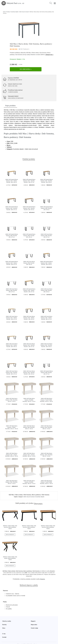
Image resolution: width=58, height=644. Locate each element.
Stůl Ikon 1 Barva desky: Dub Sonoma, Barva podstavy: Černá (10, 523)
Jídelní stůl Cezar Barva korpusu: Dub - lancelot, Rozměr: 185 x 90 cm (29, 368)
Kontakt (4, 633)
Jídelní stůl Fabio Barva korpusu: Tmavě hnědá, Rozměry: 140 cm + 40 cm (46, 396)
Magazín (33, 617)
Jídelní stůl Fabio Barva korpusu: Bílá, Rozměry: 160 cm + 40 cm (29, 423)
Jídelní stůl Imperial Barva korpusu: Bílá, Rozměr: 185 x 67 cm (12, 231)
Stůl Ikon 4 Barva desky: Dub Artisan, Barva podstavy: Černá (10, 554)
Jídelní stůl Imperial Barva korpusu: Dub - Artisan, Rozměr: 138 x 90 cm (46, 259)
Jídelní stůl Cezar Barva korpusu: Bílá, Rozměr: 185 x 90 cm (46, 286)
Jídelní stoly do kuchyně (24, 12)
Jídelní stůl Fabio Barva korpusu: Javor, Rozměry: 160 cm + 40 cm (46, 451)
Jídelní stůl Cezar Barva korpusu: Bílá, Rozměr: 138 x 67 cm (46, 231)
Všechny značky (7, 617)
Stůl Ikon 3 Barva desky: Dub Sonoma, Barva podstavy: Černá (48, 523)
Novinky (4, 620)
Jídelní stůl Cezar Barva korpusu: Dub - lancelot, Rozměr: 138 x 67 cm (29, 341)
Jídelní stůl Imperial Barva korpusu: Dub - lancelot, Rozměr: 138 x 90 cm (46, 177)
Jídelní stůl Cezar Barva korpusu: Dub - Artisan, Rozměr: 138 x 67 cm (12, 314)
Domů (4, 12)
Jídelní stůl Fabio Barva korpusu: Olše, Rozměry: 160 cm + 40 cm (12, 478)
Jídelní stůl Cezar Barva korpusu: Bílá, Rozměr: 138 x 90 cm (29, 259)
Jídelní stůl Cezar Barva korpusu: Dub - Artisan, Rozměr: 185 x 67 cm (46, 314)
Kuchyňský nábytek (14, 12)
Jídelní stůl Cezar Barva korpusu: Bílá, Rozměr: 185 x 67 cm (12, 286)
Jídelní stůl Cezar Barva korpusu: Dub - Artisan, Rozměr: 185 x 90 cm (12, 341)
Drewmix (33, 55)
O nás (4, 630)
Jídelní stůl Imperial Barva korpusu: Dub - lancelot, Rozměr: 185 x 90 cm (29, 204)
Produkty (8, 12)
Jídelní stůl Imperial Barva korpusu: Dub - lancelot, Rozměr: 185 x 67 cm (12, 204)
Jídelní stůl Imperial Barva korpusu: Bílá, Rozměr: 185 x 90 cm (29, 231)
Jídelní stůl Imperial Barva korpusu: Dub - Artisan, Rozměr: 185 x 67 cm (29, 286)
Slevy (4, 624)
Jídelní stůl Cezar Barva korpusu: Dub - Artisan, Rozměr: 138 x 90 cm (29, 314)
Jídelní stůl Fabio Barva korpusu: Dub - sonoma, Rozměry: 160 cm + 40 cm (29, 451)
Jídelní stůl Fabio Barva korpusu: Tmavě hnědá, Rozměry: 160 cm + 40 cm (46, 478)
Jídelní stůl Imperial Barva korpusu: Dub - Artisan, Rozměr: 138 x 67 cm (12, 259)
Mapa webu (34, 620)
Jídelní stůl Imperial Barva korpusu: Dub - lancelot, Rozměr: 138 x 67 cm (29, 177)
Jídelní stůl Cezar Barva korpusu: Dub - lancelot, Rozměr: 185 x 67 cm (12, 368)
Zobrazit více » (49, 55)
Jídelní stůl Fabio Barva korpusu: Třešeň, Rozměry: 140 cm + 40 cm (12, 423)
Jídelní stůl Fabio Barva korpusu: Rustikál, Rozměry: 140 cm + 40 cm (29, 396)
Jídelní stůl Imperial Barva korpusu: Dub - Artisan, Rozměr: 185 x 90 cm (12, 177)
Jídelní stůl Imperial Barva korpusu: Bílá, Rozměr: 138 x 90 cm (46, 204)
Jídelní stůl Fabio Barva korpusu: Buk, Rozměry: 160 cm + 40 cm (46, 423)
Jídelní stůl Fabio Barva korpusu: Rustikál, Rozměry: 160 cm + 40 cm (29, 478)
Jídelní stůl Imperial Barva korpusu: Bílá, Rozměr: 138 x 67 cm (46, 368)
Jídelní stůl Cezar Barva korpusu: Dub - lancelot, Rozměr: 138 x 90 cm (46, 341)
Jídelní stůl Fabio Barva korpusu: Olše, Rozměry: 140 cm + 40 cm (12, 396)
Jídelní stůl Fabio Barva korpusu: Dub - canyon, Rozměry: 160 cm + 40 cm (12, 451)
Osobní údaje (34, 624)
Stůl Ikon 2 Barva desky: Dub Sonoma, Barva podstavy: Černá (29, 523)
